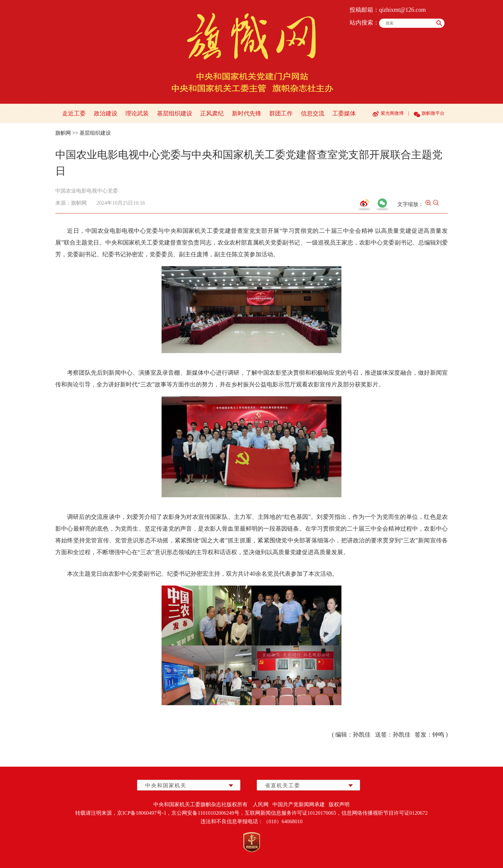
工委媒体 (344, 113)
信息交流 (313, 113)
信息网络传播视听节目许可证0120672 (385, 813)
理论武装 (137, 113)
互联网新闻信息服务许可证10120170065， (293, 813)
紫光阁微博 (392, 113)
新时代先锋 (247, 113)
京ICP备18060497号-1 (142, 813)
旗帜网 (63, 133)
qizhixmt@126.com (402, 10)
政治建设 (106, 113)
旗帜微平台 (433, 113)
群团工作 (281, 113)
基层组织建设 (175, 113)
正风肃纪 (212, 113)
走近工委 (74, 113)
